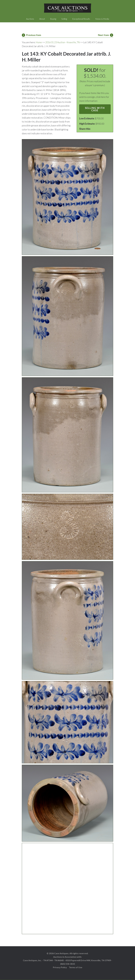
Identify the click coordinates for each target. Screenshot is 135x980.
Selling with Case (95, 109)
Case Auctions (67, 8)
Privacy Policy (60, 967)
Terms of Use (76, 967)
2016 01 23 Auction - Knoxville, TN (63, 42)
